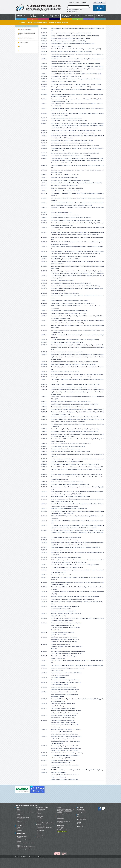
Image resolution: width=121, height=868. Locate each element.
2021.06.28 (44, 429)
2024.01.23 (44, 175)
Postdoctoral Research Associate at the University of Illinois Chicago (68, 446)
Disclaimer (79, 822)
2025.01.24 (44, 94)
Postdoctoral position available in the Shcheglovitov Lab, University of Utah (70, 484)
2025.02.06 (44, 89)
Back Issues (39, 813)
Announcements (40, 820)
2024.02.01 (44, 170)
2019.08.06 (44, 673)
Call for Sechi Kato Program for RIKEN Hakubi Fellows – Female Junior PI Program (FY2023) (75, 340)
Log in (58, 833)
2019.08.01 (44, 678)
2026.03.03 (44, 36)
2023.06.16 (44, 228)
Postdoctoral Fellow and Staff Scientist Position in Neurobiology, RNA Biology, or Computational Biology (78, 66)
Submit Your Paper (40, 815)
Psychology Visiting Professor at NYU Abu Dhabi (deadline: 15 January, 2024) (71, 180)
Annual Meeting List (20, 835)
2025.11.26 (44, 46)
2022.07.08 (44, 325)
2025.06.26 (44, 79)
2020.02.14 (44, 592)
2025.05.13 (44, 84)
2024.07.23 (44, 123)
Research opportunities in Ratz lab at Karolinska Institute (65, 215)
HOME (70, 2)
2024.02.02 (44, 165)
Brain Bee (18, 827)
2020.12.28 (44, 492)
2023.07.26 (44, 220)
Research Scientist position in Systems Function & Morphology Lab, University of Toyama (74, 387)
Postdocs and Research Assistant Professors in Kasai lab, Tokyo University (70, 301)
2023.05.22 (44, 251)
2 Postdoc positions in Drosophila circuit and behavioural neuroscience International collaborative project (77, 374)
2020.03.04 (44, 587)
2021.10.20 (44, 397)
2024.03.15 (44, 153)
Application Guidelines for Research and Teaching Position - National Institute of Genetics (74, 364)
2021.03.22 (44, 474)
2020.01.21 (44, 618)
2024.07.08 (44, 133)
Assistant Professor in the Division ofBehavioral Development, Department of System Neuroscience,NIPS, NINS (67, 646)
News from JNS (19, 830)
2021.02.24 (44, 482)
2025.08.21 (44, 64)
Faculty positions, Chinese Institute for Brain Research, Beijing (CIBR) (69, 313)
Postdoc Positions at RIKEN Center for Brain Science (64, 178)
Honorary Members (20, 816)
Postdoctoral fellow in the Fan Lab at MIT (62, 212)
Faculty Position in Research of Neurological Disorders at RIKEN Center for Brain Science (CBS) (76, 384)
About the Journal (40, 816)
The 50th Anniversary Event (22, 823)
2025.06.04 (44, 82)
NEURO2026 (19, 838)
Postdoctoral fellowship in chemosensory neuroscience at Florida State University (71, 52)
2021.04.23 (44, 467)
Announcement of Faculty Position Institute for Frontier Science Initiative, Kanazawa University (75, 146)
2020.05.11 (44, 560)
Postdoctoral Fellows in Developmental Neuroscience (64, 575)
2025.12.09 (44, 44)
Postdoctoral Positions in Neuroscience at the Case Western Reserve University (71, 452)
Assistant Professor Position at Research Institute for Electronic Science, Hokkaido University (74, 362)
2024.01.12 (44, 180)
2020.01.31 (44, 599)
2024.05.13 (44, 143)
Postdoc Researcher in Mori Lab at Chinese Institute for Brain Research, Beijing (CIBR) (73, 44)
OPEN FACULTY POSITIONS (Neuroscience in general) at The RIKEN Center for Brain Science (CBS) (77, 666)
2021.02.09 (44, 487)
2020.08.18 (44, 540)
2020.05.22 (44, 557)
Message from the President (22, 820)
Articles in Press (40, 811)
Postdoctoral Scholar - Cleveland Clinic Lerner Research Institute (67, 352)
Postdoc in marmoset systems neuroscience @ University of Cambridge (69, 41)
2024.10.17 (44, 104)
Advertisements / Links (82, 825)
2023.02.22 (44, 283)
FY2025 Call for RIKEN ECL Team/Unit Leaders (63, 82)
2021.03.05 (44, 477)
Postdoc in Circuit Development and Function (63, 281)
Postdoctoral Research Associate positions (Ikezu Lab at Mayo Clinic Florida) (70, 38)
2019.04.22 (44, 737)
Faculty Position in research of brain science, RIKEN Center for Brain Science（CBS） (73, 303)
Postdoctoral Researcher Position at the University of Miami (66, 557)
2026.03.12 (44, 28)
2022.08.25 (44, 303)
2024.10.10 (44, 113)
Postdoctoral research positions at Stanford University (65, 540)
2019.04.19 (44, 746)
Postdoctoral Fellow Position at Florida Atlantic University (66, 449)
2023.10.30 (44, 191)
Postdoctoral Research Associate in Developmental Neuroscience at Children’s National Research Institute (77, 459)
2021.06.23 (44, 434)
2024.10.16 (44, 108)
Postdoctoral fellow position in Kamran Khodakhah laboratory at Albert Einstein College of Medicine (76, 417)
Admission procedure (81, 811)
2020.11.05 (44, 504)
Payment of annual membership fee (63, 821)
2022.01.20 (44, 380)
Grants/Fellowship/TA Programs (26, 38)
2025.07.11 (44, 76)
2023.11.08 (44, 188)
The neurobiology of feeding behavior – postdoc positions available (68, 407)
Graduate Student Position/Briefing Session (45, 827)
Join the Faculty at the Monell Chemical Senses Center (65, 185)
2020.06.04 (44, 553)
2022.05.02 (44, 355)
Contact (77, 2)
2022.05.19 (44, 352)
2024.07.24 (44, 121)
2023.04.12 (44, 261)
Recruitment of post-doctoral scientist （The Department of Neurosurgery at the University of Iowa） (76, 220)
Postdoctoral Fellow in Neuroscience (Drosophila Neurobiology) (67, 482)
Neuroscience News (61, 819)
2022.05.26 (44, 340)
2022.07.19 (44, 316)
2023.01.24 (44, 288)
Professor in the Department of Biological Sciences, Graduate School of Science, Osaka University (76, 64)
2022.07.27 (44, 311)
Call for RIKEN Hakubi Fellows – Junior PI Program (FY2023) (67, 342)
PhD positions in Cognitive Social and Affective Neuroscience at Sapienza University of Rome (75, 432)
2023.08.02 (44, 218)
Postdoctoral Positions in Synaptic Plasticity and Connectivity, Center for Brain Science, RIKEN (75, 597)
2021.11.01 (44, 390)
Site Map (79, 824)
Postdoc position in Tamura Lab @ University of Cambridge (66, 76)
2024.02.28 (44, 158)
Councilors (19, 814)
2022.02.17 (44, 374)
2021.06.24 (44, 431)
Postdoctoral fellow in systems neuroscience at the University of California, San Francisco (73, 256)
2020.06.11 (44, 550)
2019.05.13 (44, 720)
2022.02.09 (44, 377)
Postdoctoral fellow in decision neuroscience (62, 550)
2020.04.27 (44, 565)
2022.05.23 (44, 345)
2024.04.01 (44, 148)
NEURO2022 (19, 845)
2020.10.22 (44, 509)
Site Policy (79, 821)
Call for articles (80, 827)
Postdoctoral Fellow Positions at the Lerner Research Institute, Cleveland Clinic (71, 401)
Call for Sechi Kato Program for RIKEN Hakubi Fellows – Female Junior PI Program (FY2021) (75, 565)
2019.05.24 (44, 715)
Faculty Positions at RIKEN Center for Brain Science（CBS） (67, 118)
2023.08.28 (44, 212)
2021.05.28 (44, 449)
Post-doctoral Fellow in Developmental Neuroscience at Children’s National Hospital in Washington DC (77, 467)
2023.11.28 (44, 183)
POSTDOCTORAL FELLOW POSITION (62, 46)
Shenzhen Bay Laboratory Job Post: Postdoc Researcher (65, 293)
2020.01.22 (44, 614)
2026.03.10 (44, 33)
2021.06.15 (44, 439)
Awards (21, 47)
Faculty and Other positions (42, 826)
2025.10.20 (44, 49)
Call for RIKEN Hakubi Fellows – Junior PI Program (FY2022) (67, 462)
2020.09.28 (44, 525)
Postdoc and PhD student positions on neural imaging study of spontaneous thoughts (72, 140)
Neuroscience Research (41, 809)
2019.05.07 (44, 730)
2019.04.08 (44, 770)
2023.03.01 (44, 280)
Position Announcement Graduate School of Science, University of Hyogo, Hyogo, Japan (73, 133)
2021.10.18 (44, 401)
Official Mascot (19, 829)
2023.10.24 (44, 193)
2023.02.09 (44, 286)
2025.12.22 (44, 41)
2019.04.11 (44, 765)
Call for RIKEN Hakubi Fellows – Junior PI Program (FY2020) (67, 753)
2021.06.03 (44, 446)
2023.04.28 (44, 256)
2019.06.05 (44, 699)
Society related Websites (82, 818)
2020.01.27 (44, 606)
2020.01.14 (44, 623)
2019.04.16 (44, 760)
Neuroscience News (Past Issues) (63, 834)
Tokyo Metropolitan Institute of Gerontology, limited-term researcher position (70, 497)
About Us (18, 809)
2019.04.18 (44, 753)
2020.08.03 (44, 547)
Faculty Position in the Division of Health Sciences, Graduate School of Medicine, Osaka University (76, 130)
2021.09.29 (44, 409)
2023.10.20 (44, 203)
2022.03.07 (44, 364)
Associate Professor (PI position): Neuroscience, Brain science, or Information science (73, 599)
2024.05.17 (44, 140)
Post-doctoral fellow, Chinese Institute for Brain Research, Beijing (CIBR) (70, 311)
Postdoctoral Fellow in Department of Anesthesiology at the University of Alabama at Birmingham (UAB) (78, 409)
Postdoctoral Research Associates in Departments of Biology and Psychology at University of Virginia (76, 474)
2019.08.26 (44, 668)
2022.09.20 (44, 301)
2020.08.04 (44, 543)
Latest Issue (39, 812)
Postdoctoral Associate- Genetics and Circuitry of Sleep (65, 372)
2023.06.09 (44, 232)
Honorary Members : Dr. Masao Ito (23, 817)
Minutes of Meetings (61, 820)
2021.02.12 (44, 484)
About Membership (81, 809)
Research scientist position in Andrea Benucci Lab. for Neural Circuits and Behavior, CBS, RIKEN (76, 547)
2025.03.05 (44, 87)
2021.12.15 (44, 387)
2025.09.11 (44, 51)
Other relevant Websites (82, 819)
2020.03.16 (44, 577)
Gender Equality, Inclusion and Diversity (64, 814)
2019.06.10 (44, 692)
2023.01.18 (44, 293)
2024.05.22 (44, 136)
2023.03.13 (44, 276)
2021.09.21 (44, 419)
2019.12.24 (44, 632)
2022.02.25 (44, 372)
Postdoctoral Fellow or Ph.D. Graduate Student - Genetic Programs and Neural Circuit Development (76, 79)
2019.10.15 (44, 656)
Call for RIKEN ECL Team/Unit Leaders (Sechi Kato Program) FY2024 (69, 121)
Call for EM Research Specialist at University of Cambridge (66, 537)
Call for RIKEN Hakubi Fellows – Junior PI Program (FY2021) (67, 567)
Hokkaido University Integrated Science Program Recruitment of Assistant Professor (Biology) (75, 404)
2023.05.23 (44, 247)
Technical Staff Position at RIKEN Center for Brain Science (66, 175)
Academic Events (40, 838)
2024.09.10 (44, 118)
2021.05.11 (44, 459)
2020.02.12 (44, 596)
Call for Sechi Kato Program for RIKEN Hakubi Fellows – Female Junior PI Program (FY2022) (75, 464)
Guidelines (19, 811)
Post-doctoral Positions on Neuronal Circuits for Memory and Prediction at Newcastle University (75, 153)
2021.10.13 (44, 404)
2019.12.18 (44, 637)
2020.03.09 (44, 582)
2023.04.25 (44, 259)
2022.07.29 (44, 306)
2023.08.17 (44, 215)
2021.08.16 (44, 424)
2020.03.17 (44, 575)
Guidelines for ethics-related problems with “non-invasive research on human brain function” (66, 810)
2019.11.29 (44, 644)
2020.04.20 (44, 570)
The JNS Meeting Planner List (22, 836)
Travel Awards (22, 51)
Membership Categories (82, 812)
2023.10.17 (44, 208)
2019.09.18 (44, 661)
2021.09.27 (44, 412)
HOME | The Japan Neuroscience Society (27, 805)
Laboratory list (19, 821)
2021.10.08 (44, 407)
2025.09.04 (44, 54)
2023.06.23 (44, 223)
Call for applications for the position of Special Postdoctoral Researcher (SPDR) (71, 33)
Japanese (84, 2)
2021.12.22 (44, 384)
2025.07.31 (44, 66)
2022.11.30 (44, 296)
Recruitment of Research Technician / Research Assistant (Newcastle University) (71, 218)
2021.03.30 (44, 470)
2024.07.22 (44, 130)
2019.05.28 (44, 704)
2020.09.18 (44, 537)
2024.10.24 (44, 99)
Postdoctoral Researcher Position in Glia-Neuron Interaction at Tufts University (71, 444)
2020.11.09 (44, 499)
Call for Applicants (23, 42)
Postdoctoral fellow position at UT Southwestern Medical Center (67, 188)
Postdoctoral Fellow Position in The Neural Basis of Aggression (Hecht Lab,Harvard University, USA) (77, 183)
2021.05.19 (44, 454)
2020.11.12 (44, 496)
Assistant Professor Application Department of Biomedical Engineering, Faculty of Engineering (75, 429)
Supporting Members (20, 819)
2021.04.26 (44, 462)
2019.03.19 (44, 772)
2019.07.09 (44, 687)
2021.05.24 (44, 452)
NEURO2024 (19, 841)
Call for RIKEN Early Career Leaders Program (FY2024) (65, 259)
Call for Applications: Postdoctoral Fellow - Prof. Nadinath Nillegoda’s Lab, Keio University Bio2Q (76, 49)
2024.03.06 (44, 156)
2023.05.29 (44, 242)
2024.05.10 (44, 146)
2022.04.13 (44, 362)
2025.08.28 (44, 59)
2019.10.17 (44, 651)
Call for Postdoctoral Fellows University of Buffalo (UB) (66, 191)
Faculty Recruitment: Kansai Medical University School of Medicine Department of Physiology (75, 36)
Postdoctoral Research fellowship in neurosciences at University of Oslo (69, 509)
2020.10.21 (44, 511)
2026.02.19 (44, 38)
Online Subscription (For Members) (40, 818)
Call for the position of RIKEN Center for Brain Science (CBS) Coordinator (70, 143)
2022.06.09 (44, 335)
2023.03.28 (44, 266)
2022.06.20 (44, 330)
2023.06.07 (44, 237)
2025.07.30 (44, 74)
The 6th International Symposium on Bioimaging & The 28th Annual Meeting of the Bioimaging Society (77, 770)
